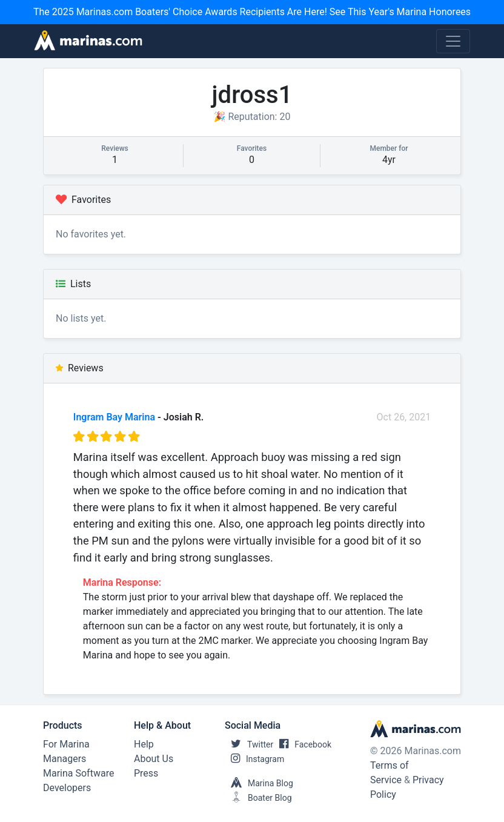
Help (144, 744)
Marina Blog (259, 783)
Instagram (254, 759)
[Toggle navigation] (453, 41)
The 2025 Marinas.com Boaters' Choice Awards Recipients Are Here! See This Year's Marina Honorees (252, 12)
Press (146, 773)
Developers (67, 788)
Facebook (302, 744)
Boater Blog (258, 798)
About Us (154, 759)
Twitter (249, 744)
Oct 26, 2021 (404, 417)
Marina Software (78, 773)
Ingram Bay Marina (114, 417)
